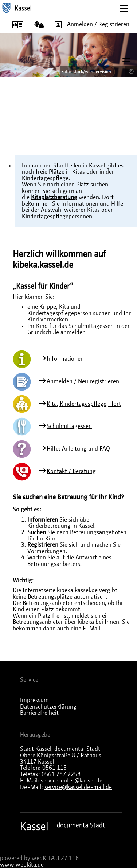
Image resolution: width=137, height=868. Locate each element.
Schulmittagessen (69, 426)
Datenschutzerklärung (48, 707)
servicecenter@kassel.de (72, 781)
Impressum (34, 700)
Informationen (65, 359)
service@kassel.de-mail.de (78, 787)
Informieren (43, 520)
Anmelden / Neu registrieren (83, 381)
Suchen (37, 532)
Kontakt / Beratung (71, 471)
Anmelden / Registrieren (89, 25)
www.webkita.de (22, 865)
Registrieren (43, 545)
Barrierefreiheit (39, 713)
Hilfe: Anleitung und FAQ (78, 449)
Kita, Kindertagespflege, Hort (84, 404)
